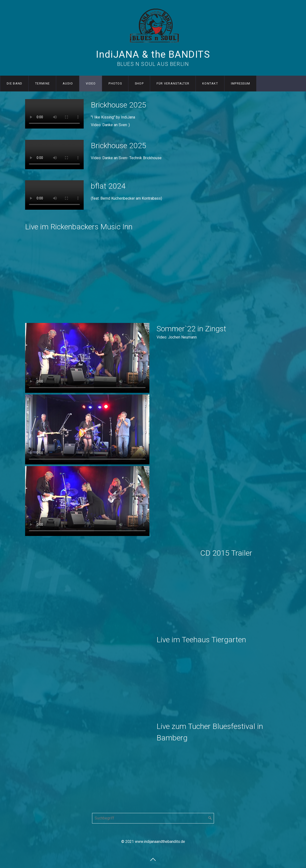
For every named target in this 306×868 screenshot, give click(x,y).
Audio (68, 83)
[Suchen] (210, 818)
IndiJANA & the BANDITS (153, 54)
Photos (115, 83)
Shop (139, 83)
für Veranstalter (173, 83)
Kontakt (210, 83)
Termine (42, 83)
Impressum (241, 83)
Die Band (14, 83)
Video (91, 83)
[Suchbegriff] (153, 818)
